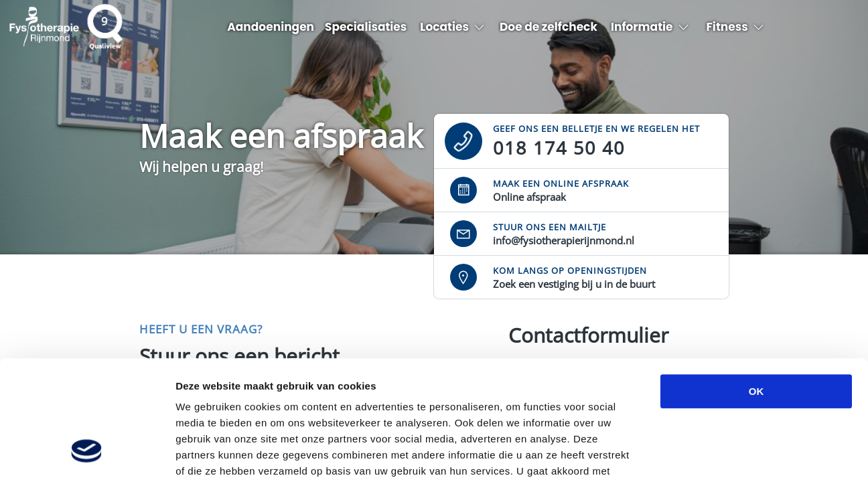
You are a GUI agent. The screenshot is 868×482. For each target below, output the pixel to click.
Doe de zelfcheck (549, 27)
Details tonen (724, 456)
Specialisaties (366, 27)
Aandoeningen (271, 27)
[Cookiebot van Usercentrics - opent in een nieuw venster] (87, 456)
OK (756, 289)
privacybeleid (210, 401)
